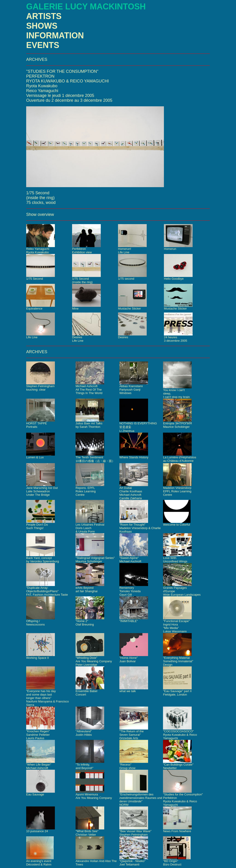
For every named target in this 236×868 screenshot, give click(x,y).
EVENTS (43, 45)
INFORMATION (55, 35)
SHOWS (42, 26)
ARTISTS (44, 16)
